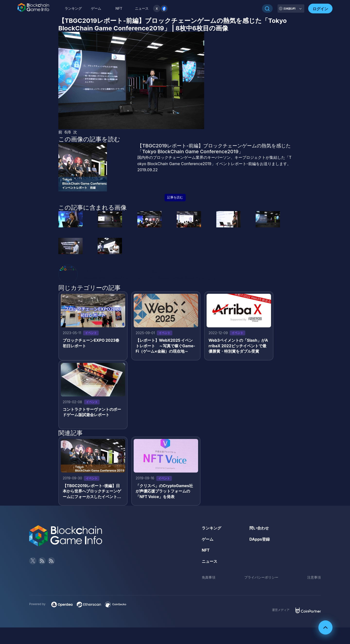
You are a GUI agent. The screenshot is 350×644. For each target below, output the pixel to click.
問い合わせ (259, 528)
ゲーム (96, 8)
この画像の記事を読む (89, 139)
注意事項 (314, 577)
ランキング (73, 8)
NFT (119, 8)
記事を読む (175, 197)
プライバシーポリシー (261, 577)
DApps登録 (260, 539)
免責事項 (209, 577)
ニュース (210, 561)
